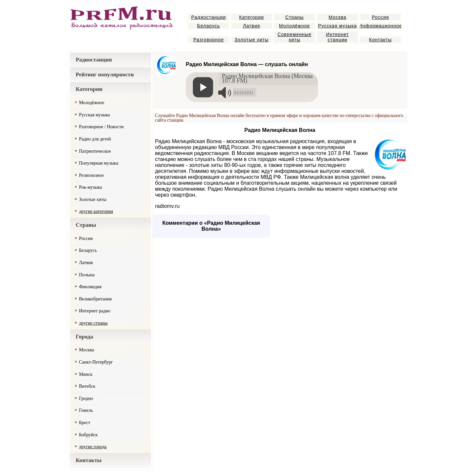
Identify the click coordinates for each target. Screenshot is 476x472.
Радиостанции (209, 17)
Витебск (87, 386)
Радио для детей (95, 139)
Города (84, 337)
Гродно (86, 398)
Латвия (252, 26)
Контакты (380, 40)
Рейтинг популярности (105, 75)
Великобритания (95, 299)
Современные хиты (295, 37)
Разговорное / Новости (101, 127)
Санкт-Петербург (96, 362)
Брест (85, 423)
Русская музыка (337, 26)
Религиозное (91, 175)
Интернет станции (337, 37)
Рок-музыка (91, 187)
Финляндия (90, 287)
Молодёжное (295, 26)
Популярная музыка (99, 163)
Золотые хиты (251, 40)
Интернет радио (95, 311)
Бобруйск (88, 435)
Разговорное (209, 40)
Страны (295, 17)
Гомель (86, 410)
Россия (380, 17)
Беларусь (208, 26)
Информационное (380, 26)
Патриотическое (95, 151)
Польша (87, 275)
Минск (86, 374)
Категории (252, 17)
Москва (337, 17)
